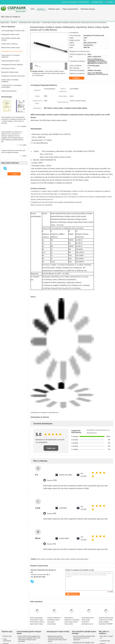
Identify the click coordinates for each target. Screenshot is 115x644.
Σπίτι (33, 9)
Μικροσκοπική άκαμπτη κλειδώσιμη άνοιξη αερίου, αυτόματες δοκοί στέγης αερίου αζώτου (57, 639)
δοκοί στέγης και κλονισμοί (45, 559)
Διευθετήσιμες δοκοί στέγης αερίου (30, 23)
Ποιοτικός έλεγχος (88, 9)
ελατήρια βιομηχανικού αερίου (10, 61)
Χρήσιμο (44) (52, 514)
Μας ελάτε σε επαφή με (11, 17)
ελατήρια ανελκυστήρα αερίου (79, 559)
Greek (112, 2)
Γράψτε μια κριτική (51, 449)
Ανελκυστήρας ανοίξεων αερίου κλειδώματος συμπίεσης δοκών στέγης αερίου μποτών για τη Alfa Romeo (49, 73)
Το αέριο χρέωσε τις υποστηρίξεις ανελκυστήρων (11, 86)
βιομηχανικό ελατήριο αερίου (10, 72)
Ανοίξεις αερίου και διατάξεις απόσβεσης (10, 81)
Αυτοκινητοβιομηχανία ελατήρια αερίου (13, 31)
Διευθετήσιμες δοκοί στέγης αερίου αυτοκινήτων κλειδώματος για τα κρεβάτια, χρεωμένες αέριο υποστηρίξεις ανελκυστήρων (88, 624)
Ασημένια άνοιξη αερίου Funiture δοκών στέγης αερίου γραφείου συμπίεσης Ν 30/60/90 (106, 621)
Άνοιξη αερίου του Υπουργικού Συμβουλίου (11, 56)
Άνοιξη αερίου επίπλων (8, 68)
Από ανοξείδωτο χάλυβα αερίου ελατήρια (11, 39)
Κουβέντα (78, 78)
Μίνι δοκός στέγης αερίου (62, 559)
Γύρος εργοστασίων (70, 9)
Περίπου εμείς (54, 9)
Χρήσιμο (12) (51, 544)
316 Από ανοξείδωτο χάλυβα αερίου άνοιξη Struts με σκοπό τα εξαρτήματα (84, 638)
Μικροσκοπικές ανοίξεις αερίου (11, 48)
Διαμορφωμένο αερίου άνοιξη (10, 34)
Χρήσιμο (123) (52, 480)
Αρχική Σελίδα (5, 23)
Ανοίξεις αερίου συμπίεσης (9, 44)
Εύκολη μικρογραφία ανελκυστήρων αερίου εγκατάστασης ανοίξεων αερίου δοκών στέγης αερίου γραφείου (37, 622)
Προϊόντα (41, 9)
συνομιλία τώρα (97, 2)
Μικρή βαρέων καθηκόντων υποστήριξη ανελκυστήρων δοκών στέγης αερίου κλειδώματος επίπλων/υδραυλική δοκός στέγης (72, 623)
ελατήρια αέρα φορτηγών (9, 91)
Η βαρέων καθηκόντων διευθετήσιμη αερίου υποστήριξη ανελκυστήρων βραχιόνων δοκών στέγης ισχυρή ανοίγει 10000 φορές (54, 624)
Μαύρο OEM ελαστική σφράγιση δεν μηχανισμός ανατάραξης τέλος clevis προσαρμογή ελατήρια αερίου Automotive (29, 639)
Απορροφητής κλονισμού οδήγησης (12, 65)
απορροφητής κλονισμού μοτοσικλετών (13, 76)
